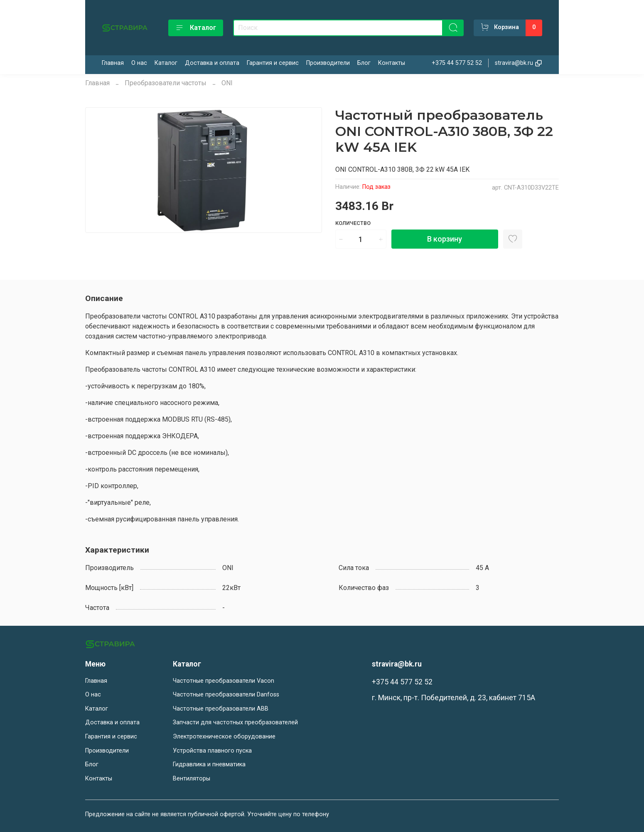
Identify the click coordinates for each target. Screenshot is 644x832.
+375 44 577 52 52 (457, 63)
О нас (139, 63)
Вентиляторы (192, 779)
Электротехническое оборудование (224, 737)
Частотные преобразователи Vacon (224, 681)
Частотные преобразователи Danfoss (226, 695)
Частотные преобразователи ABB (221, 709)
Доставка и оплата (212, 63)
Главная (113, 63)
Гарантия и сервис (273, 63)
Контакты (392, 63)
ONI (227, 83)
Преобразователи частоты (166, 83)
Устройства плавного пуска (212, 751)
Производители (328, 63)
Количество (353, 223)
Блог (364, 63)
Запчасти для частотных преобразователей (235, 722)
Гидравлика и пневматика (209, 764)
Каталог (196, 28)
